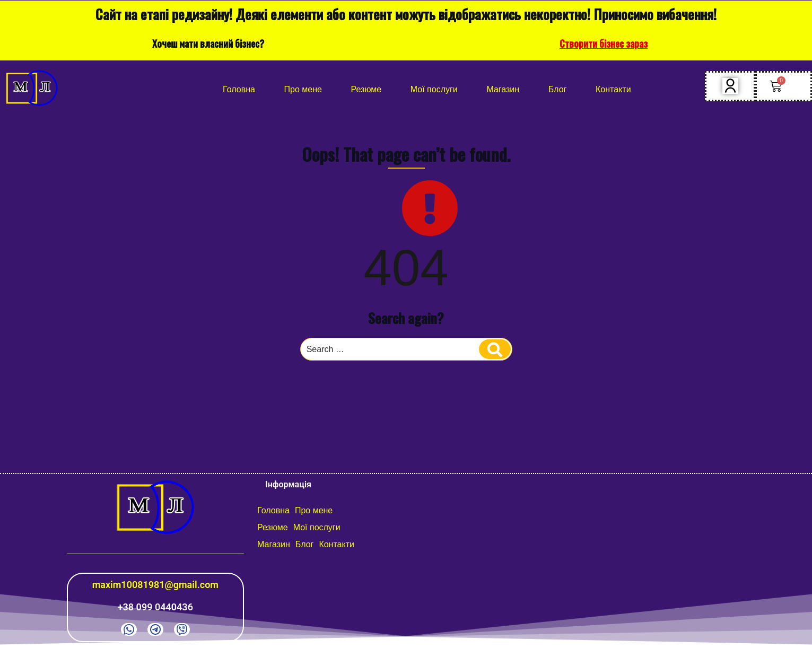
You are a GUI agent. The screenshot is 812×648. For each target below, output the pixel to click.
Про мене (303, 89)
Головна (239, 89)
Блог (558, 89)
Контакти (613, 89)
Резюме (366, 89)
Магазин (503, 89)
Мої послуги (434, 89)
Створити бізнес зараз (604, 43)
